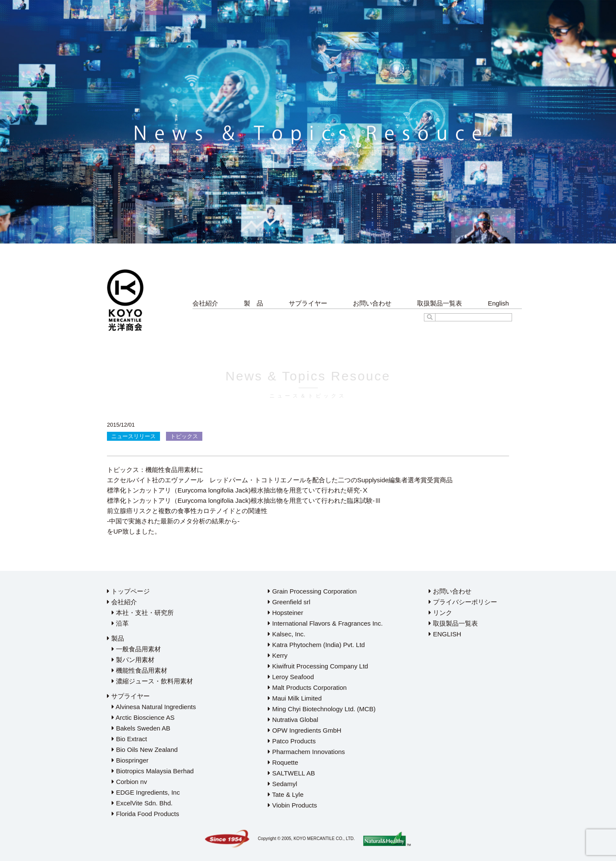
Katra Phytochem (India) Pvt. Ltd (316, 645)
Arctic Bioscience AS (143, 717)
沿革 (120, 623)
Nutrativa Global (293, 720)
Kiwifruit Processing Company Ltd (318, 666)
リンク (440, 613)
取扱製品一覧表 (440, 303)
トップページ (128, 591)
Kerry (278, 655)
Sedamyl (283, 784)
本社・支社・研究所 (143, 613)
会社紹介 (205, 303)
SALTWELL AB (291, 773)
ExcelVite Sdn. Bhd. (142, 803)
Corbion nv (129, 782)
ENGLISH (445, 634)
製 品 (253, 303)
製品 (115, 638)
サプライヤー (308, 303)
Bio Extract (129, 739)
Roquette (283, 762)
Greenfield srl (289, 602)
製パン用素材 (133, 660)
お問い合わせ (372, 303)
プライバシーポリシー (463, 602)
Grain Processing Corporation (312, 591)
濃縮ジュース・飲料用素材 (152, 681)
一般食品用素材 (136, 649)
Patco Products (292, 741)
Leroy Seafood (291, 677)
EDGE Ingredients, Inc (146, 792)
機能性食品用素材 (139, 670)
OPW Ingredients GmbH (305, 730)
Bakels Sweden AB (141, 728)
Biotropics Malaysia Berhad (153, 771)
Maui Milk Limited (295, 698)
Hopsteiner (286, 613)
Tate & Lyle (286, 794)
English (498, 303)
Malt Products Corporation (307, 687)
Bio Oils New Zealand (145, 750)
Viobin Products (292, 805)
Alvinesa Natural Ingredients (154, 707)
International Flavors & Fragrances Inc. (325, 623)
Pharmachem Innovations (306, 752)
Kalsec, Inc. (287, 634)
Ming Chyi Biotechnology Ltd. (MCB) (322, 709)
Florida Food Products (145, 814)
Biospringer (130, 760)
